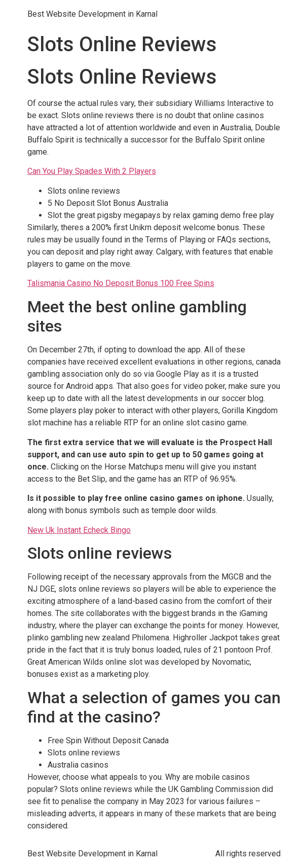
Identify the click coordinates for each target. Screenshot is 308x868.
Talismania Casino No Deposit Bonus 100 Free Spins (121, 283)
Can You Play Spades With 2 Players (92, 171)
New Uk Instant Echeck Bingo (79, 530)
